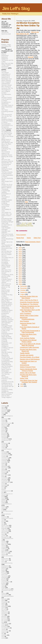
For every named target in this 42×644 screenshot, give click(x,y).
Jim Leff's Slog (16, 8)
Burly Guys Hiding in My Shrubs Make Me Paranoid (30, 345)
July (22, 384)
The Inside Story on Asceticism (7, 258)
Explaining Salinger (7, 222)
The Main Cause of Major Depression (7, 106)
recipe (3, 587)
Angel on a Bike (6, 135)
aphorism (4, 411)
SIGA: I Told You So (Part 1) (29, 300)
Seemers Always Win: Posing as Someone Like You (7, 87)
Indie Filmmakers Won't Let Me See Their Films (30, 311)
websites (4, 635)
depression (5, 468)
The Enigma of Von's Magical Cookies (6, 91)
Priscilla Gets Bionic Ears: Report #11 (28, 335)
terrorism (4, 618)
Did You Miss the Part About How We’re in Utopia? (7, 253)
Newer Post (20, 238)
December (24, 286)
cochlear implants (7, 449)
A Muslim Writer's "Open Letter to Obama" (7, 281)
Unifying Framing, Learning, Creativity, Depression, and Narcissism (7, 341)
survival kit (5, 613)
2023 (20, 254)
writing (3, 638)
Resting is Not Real (7, 320)
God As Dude (6, 290)
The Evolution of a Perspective (7, 126)
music (3, 550)
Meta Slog (4, 544)
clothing (4, 446)
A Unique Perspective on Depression (6, 102)
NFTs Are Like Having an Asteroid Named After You (7, 161)
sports (3, 608)
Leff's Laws (5, 530)
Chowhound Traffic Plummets (29, 347)
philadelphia (5, 566)
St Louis (4, 609)
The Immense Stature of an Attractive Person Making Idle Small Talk (7, 155)
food (3, 497)
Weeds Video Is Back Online (29, 316)
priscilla (4, 579)
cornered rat (5, 458)
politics (3, 572)
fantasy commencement (6, 490)
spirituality (4, 606)
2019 (20, 262)
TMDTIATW (5, 624)
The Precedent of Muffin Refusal (7, 246)
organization (5, 559)
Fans (3, 108)
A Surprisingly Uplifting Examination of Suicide (6, 193)
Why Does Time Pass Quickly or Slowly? (6, 272)
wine (3, 637)
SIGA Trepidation (25, 314)
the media (31, 226)
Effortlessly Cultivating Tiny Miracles (6, 149)
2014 (20, 272)
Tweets (4, 629)
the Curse (4, 619)
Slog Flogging (24, 321)
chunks (4, 445)
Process (4, 315)
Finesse (4, 71)
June (22, 386)
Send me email (6, 34)
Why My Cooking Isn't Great (7, 353)
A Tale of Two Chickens (6, 331)
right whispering (6, 589)
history (3, 508)
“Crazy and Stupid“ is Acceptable (7, 359)
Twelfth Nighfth (25, 353)
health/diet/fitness (7, 504)
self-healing (5, 595)
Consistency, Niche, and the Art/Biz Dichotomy (8, 276)
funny (3, 498)
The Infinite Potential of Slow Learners (7, 379)
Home (29, 238)
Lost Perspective (7, 99)
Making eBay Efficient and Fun (7, 317)
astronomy (5, 419)
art (2, 414)
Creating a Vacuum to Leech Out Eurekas (7, 349)
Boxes (3, 432)
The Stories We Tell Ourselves (7, 387)
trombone (4, 626)
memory (4, 543)
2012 (20, 276)
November (24, 288)
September (24, 292)
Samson (4, 256)
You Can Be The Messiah (6, 117)
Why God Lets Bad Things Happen (7, 64)
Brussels (4, 433)
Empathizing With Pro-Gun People (7, 219)
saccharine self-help (7, 590)
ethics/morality (6, 482)
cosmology (5, 459)
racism (3, 585)
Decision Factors (7, 98)
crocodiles (4, 462)
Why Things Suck (7, 299)
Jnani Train (5, 223)
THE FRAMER (6, 228)
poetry (3, 570)
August (23, 294)
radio (3, 586)
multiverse (4, 549)
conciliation (5, 453)
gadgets (4, 499)
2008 (20, 284)
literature (4, 533)
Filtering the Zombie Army (6, 356)
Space (3, 603)
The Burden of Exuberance (6, 313)
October (23, 290)
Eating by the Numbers (5, 292)
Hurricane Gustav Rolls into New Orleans (29, 297)
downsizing (5, 471)
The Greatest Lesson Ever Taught (5, 206)
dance (3, 465)
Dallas (3, 463)
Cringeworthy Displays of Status (7, 310)
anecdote (4, 410)
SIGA (3, 600)
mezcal (4, 546)
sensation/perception (8, 596)
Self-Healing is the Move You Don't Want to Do (7, 144)
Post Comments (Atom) (33, 242)
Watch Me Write (6, 337)
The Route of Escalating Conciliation (5, 262)
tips (2, 622)
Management (5, 537)
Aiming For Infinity (7, 390)
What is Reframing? (5, 55)
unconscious (5, 631)
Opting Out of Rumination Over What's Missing (7, 79)
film (2, 492)
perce (3, 562)
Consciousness (6, 164)
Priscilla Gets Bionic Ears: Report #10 (28, 350)
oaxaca (4, 554)
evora (3, 484)
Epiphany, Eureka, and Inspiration (7, 322)
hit (2, 510)
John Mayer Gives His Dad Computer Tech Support (29, 381)
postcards (4, 577)
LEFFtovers (5, 531)
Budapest (4, 435)
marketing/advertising (22, 226)
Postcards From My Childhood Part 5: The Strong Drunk (7, 383)
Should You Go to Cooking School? (7, 185)
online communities (7, 556)
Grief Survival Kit (7, 115)
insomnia (4, 517)
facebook (4, 485)
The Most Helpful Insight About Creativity (7, 202)
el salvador (5, 481)
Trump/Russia (6, 628)
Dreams (4, 472)
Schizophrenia (25, 365)
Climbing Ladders (7, 304)
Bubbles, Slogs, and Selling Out (6, 45)
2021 (20, 258)
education (4, 479)
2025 (20, 250)
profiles (4, 583)
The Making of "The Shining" (29, 304)
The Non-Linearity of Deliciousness (7, 173)
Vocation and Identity (27, 355)
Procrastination (6, 124)
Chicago (4, 437)
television (4, 616)
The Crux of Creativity (5, 167)
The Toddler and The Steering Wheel (6, 374)
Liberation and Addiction (6, 232)
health (3, 502)
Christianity (5, 443)
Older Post (37, 238)
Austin (3, 420)
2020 (20, 260)
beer (3, 427)
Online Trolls (24, 378)
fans (3, 488)
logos (3, 534)
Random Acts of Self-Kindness (30, 359)
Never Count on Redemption (6, 306)
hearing (4, 507)
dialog (3, 469)
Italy (3, 524)
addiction (4, 406)
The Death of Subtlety (5, 198)
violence (4, 632)
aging (3, 407)
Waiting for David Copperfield (7, 170)
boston (3, 430)
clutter (3, 448)
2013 (20, 274)
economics (5, 478)
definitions (4, 466)
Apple (3, 413)
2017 (20, 266)
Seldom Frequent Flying (28, 367)
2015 (20, 270)
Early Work (5, 475)
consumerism (5, 455)
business (23, 225)
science (4, 593)
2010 (20, 280)
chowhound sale (6, 440)
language (4, 528)
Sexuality (4, 599)
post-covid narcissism (5, 575)
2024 (20, 252)
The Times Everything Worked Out (7, 112)
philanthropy (5, 567)
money (3, 547)
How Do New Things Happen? (7, 397)
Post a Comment (21, 235)
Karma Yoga (5, 525)
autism (3, 422)
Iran (3, 523)
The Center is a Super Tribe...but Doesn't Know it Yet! (7, 215)
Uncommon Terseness (5, 67)
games (3, 501)
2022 (20, 256)
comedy (4, 452)
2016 (20, 268)
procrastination (6, 582)
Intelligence (5, 346)
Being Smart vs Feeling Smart (6, 140)
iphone (3, 521)
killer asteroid (5, 527)
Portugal (4, 573)
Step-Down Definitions (5, 611)
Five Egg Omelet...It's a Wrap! (30, 357)
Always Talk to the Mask (28, 373)
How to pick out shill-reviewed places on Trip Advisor (6, 286)
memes (4, 541)
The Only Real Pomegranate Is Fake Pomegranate (30, 331)
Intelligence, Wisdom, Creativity (7, 392)
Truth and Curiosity (7, 234)
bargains (4, 426)
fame (3, 486)
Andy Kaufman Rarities (27, 338)
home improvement (7, 511)
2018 (20, 264)
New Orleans (5, 551)
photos (3, 569)
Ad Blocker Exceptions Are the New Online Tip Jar (30, 307)
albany (3, 409)
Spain (3, 605)
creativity (4, 461)
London (4, 536)
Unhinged (4, 230)
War (3, 634)
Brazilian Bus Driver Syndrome (7, 302)
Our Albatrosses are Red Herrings (7, 132)
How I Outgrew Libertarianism (6, 83)
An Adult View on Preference (7, 226)
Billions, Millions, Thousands (7, 188)
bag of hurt (5, 424)
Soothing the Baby (7, 362)
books (3, 429)
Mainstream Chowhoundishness (27, 318)
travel (3, 625)
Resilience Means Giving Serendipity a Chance (7, 121)
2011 (20, 278)
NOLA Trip (4, 553)
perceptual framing (7, 563)
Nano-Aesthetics (7, 394)
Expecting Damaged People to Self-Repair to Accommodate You (7, 327)
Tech (3, 615)
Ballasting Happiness (5, 58)
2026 (20, 248)
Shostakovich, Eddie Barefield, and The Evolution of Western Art (7, 365)
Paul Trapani (5, 560)
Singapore (4, 602)
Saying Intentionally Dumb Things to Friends (28, 370)
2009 (20, 282)
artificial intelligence (7, 416)
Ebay (3, 476)
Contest (4, 456)
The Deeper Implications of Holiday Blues (6, 74)
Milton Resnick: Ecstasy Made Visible (6, 267)
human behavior (6, 514)
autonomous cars (6, 423)
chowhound (29, 225)
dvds (3, 474)
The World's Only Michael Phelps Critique (28, 341)
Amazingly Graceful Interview (29, 302)
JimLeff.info (5, 32)
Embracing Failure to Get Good (7, 334)
